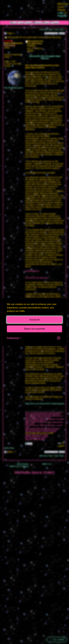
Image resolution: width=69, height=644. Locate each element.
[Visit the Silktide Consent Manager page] (59, 338)
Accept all (34, 320)
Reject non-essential (35, 329)
